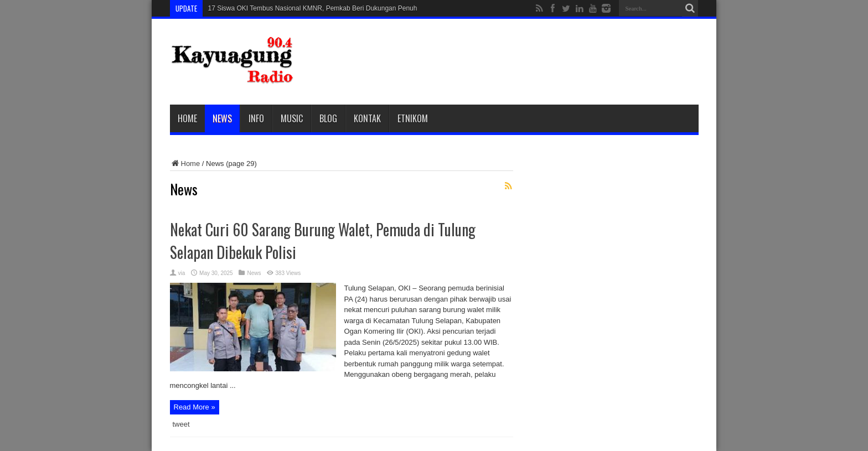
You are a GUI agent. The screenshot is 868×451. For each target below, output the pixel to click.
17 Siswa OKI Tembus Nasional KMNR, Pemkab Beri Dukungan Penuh (313, 8)
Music (292, 118)
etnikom (413, 118)
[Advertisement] (497, 62)
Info (256, 118)
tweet (181, 424)
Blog (328, 118)
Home (187, 118)
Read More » (195, 407)
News (222, 118)
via (182, 273)
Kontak (367, 118)
